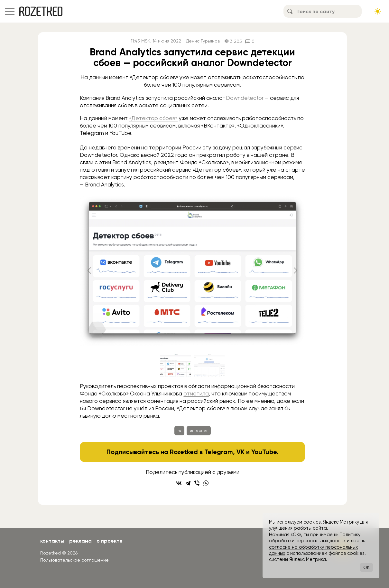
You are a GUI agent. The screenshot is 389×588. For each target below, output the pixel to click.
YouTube (264, 452)
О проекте (110, 541)
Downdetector (245, 98)
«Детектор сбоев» (153, 118)
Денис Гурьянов (203, 41)
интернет (199, 431)
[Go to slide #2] (209, 365)
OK (366, 567)
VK (241, 452)
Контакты (52, 541)
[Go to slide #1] (176, 365)
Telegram (219, 452)
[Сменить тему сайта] (378, 11)
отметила (196, 394)
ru (179, 431)
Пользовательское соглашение (74, 560)
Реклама (80, 541)
